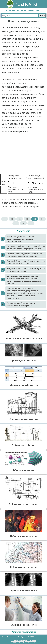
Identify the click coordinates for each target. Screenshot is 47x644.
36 (23, 223)
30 (12, 219)
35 (16, 223)
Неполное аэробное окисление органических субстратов (21, 304)
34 (42, 219)
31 (20, 219)
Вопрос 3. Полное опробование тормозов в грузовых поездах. (26, 270)
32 (27, 219)
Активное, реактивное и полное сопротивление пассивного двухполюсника (22, 239)
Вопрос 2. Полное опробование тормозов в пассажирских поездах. (26, 262)
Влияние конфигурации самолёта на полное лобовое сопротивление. (25, 255)
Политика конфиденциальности (24, 641)
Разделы (22, 10)
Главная (11, 10)
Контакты (33, 10)
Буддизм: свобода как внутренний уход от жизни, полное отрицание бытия (26, 247)
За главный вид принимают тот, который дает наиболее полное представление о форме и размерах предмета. (24, 280)
